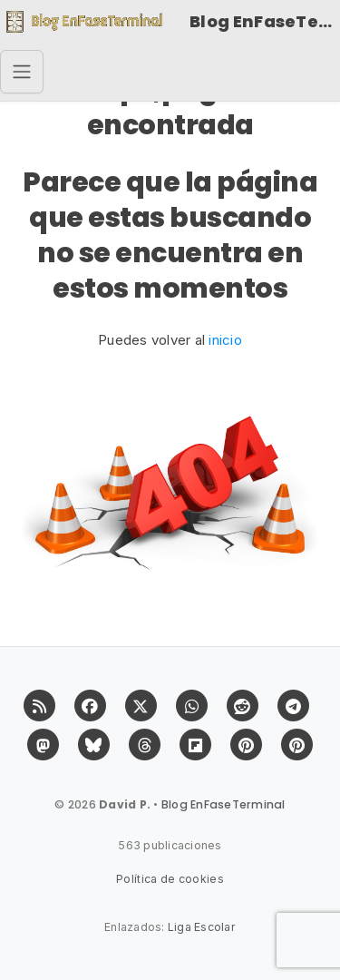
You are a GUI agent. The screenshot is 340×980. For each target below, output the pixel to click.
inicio (225, 340)
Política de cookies (170, 879)
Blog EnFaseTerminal (265, 21)
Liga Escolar (202, 927)
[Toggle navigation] (22, 72)
